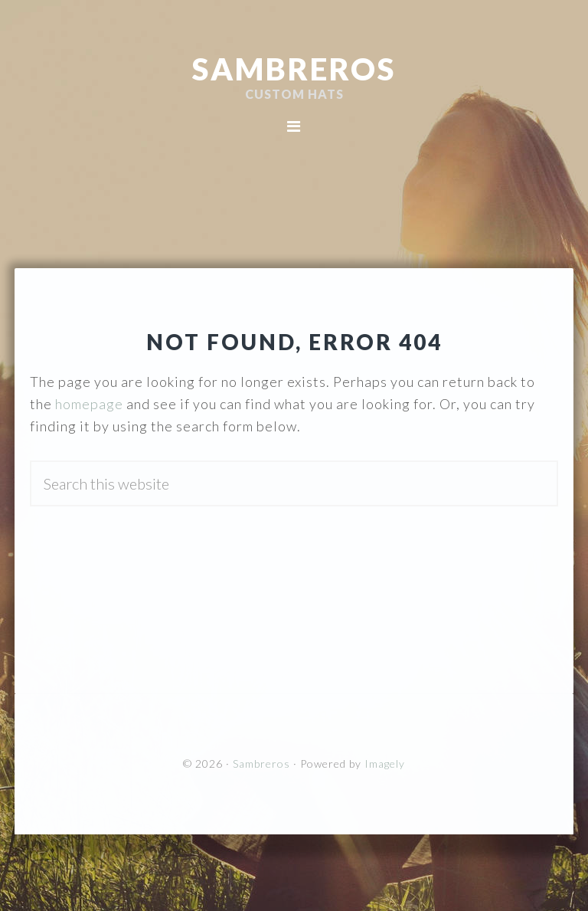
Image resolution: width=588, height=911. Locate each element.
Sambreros (294, 69)
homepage (89, 404)
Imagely (385, 764)
